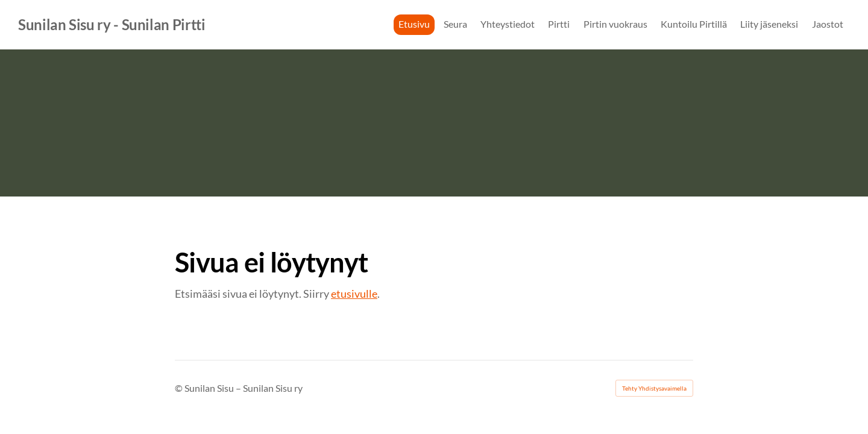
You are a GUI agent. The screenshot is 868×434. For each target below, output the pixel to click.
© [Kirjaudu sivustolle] (180, 388)
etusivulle (354, 294)
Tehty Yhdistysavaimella (654, 388)
